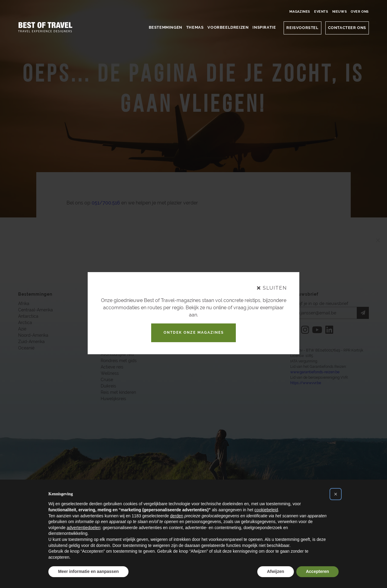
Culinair (108, 329)
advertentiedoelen (84, 528)
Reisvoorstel (302, 28)
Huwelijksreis (113, 399)
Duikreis (108, 387)
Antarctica (28, 317)
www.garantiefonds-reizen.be (315, 373)
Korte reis (110, 317)
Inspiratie (264, 27)
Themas (195, 27)
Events (321, 12)
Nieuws (340, 12)
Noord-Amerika (33, 336)
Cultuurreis (111, 336)
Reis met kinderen (118, 393)
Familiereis (111, 310)
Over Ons (360, 12)
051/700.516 (106, 203)
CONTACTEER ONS (347, 28)
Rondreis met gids (119, 361)
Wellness (110, 374)
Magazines (300, 12)
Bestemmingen (166, 27)
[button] (336, 494)
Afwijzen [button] (276, 571)
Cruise (107, 380)
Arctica (25, 323)
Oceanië (26, 349)
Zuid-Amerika (31, 342)
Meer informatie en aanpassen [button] (88, 571)
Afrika (24, 304)
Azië (22, 329)
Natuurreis (111, 304)
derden (177, 516)
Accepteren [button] (317, 571)
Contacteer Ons (200, 310)
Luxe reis (109, 323)
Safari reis (111, 349)
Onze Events (197, 323)
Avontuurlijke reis (117, 355)
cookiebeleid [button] (266, 510)
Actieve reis (112, 368)
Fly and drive (114, 342)
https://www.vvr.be (306, 384)
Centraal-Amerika (36, 310)
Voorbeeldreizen (228, 27)
